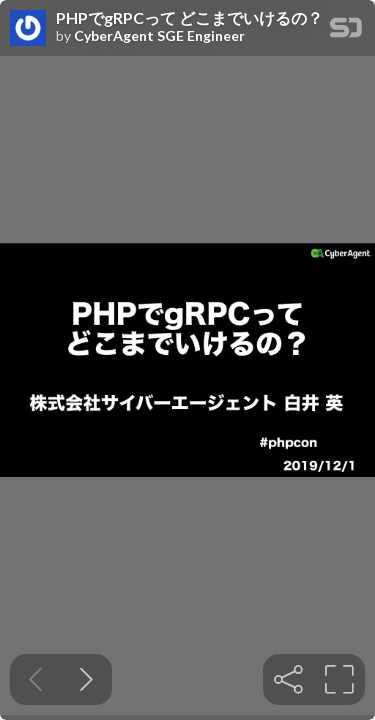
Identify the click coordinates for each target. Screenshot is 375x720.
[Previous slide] (35, 679)
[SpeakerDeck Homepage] (346, 31)
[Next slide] (86, 679)
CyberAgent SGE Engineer (159, 36)
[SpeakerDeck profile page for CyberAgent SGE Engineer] (28, 29)
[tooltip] (288, 679)
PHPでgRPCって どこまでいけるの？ (189, 18)
